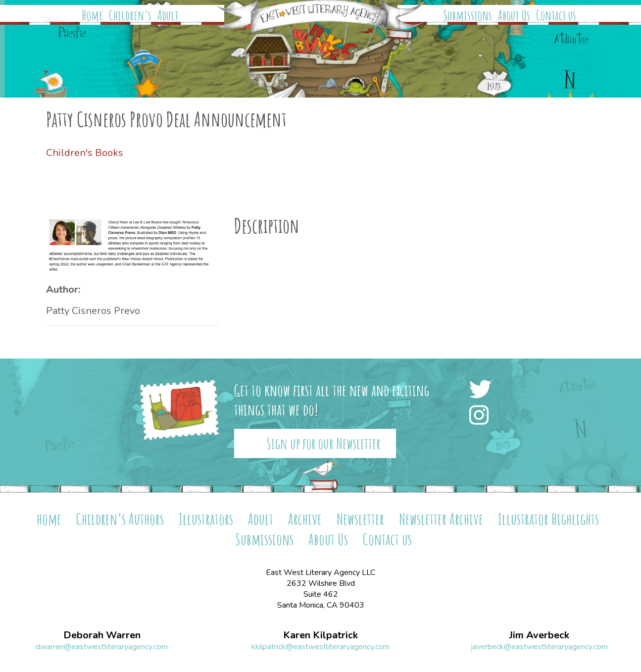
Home (93, 15)
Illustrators (206, 519)
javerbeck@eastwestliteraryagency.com (539, 647)
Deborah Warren (102, 635)
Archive (305, 519)
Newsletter (360, 519)
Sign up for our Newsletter (323, 443)
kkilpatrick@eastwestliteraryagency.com (320, 647)
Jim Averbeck (539, 635)
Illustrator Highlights (548, 519)
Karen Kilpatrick (320, 635)
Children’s (130, 15)
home (49, 519)
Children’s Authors (120, 519)
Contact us (556, 15)
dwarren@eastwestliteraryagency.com (102, 647)
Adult (168, 15)
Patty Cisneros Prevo (93, 311)
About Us (514, 15)
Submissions (468, 15)
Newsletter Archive (441, 519)
